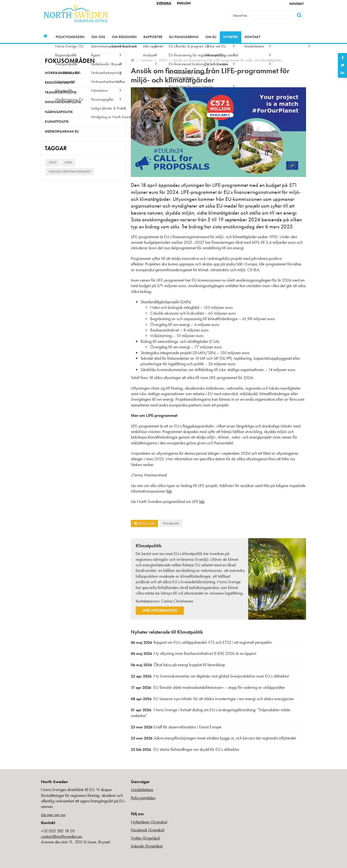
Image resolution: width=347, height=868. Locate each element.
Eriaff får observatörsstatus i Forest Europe (176, 727)
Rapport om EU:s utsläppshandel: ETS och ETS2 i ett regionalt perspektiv (201, 642)
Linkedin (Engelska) (147, 846)
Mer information (160, 610)
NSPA (68, 162)
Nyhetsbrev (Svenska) (149, 822)
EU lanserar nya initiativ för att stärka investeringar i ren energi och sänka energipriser (212, 699)
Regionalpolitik (60, 82)
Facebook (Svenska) (148, 830)
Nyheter (230, 37)
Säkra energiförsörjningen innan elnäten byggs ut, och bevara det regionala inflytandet (213, 738)
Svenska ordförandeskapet (70, 172)
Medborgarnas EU (62, 131)
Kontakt (297, 4)
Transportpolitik (61, 92)
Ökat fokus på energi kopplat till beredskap (178, 665)
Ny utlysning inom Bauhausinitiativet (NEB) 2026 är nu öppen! (194, 653)
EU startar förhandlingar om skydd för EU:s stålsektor (185, 749)
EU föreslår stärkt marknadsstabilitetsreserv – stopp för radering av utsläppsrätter (208, 687)
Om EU (211, 37)
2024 (163, 60)
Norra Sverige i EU (62, 73)
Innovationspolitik (63, 102)
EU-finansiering (184, 37)
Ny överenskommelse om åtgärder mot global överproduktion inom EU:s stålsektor (210, 676)
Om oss (98, 37)
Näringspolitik (59, 112)
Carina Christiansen (177, 601)
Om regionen (124, 37)
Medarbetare (142, 790)
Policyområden (70, 37)
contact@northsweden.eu (62, 836)
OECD (53, 162)
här (169, 491)
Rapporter (153, 37)
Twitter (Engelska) (145, 838)
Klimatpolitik (171, 523)
